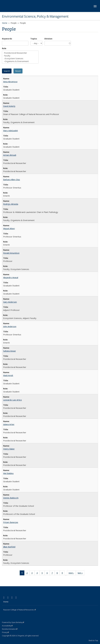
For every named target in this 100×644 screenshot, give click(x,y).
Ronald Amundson (11, 253)
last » (81, 573)
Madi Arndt (8, 375)
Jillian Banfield (9, 547)
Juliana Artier (9, 424)
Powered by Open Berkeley (13, 622)
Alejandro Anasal (11, 277)
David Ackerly (9, 106)
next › (72, 573)
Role (4, 48)
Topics (34, 39)
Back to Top (93, 640)
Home (5, 23)
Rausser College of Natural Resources (20, 610)
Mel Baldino (8, 473)
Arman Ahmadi (10, 155)
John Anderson (10, 326)
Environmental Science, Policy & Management (35, 16)
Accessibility (7, 626)
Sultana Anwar (10, 351)
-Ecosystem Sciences (20, 58)
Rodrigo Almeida (11, 204)
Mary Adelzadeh (11, 131)
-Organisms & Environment (20, 61)
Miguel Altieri (9, 228)
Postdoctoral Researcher (20, 53)
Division (48, 39)
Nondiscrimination (10, 629)
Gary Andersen (10, 302)
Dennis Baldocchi (11, 498)
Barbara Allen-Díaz (12, 179)
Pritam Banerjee (11, 522)
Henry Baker (9, 449)
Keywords (7, 39)
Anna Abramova (10, 82)
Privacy (5, 632)
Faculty (20, 56)
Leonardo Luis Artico (12, 400)
